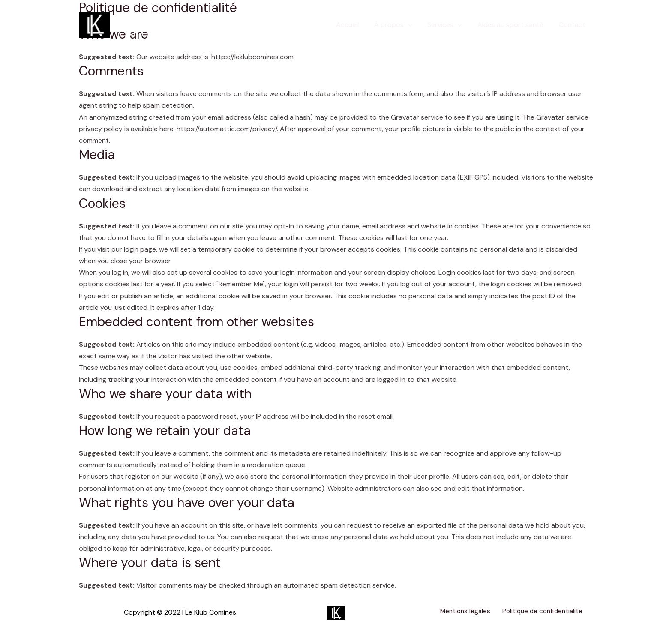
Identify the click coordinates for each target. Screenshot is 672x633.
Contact (573, 25)
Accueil (355, 25)
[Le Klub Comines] (94, 24)
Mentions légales (462, 612)
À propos (399, 25)
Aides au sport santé (513, 25)
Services (449, 25)
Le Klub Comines (175, 20)
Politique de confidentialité (537, 612)
